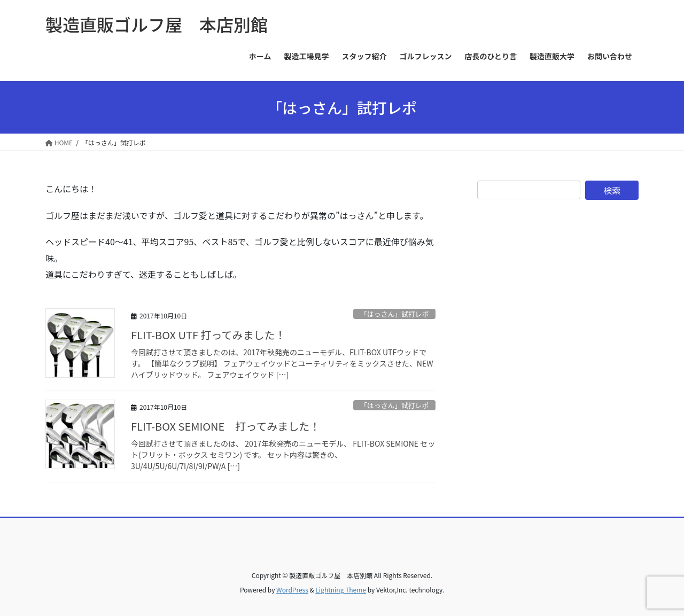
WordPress (292, 590)
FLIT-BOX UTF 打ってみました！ (208, 335)
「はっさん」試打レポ (394, 314)
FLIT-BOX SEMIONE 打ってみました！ (226, 426)
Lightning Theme (341, 590)
